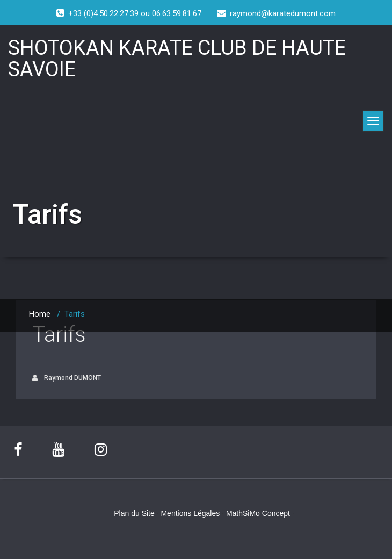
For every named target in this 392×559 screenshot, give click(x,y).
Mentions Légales (190, 513)
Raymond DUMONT (67, 378)
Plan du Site (134, 513)
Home (40, 314)
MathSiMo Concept (258, 513)
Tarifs (59, 335)
